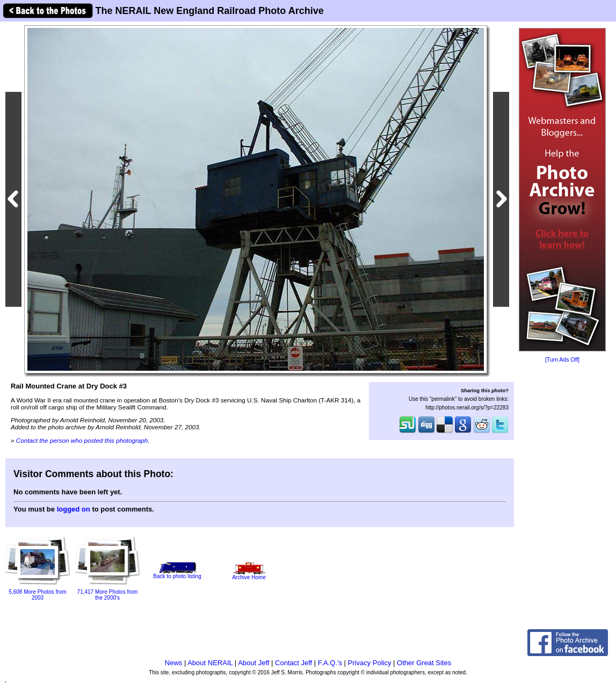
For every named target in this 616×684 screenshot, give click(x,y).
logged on (74, 509)
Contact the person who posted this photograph (82, 440)
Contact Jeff (293, 663)
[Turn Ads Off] (562, 360)
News (174, 663)
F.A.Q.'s (330, 663)
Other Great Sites (424, 663)
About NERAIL (210, 663)
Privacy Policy (370, 663)
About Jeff (253, 663)
